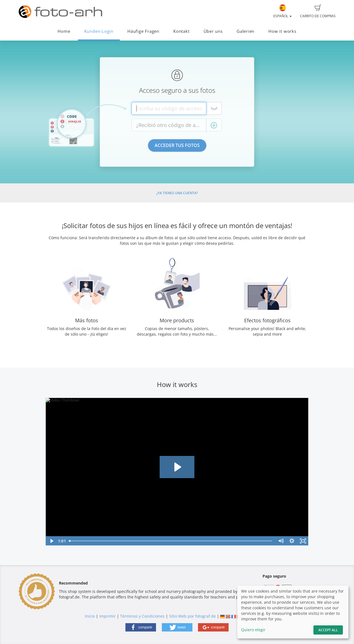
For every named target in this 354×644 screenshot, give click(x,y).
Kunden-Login (99, 31)
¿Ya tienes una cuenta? (177, 193)
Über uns (213, 31)
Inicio (90, 616)
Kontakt (181, 31)
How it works (282, 31)
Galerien (246, 31)
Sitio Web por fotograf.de (192, 616)
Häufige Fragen (143, 31)
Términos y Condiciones (142, 616)
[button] (141, 627)
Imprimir (107, 616)
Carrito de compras (318, 11)
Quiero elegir (253, 630)
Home (64, 31)
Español (283, 11)
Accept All (328, 630)
